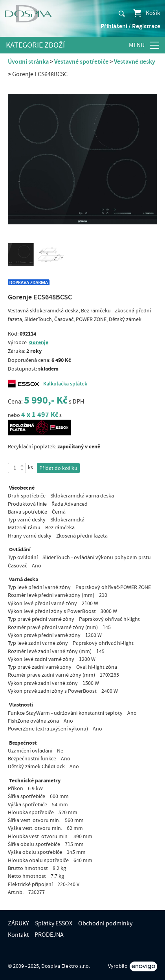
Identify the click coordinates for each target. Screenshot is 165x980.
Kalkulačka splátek (65, 384)
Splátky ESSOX (54, 923)
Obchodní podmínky (105, 923)
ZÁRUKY (18, 923)
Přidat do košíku (58, 468)
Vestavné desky (135, 62)
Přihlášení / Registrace (130, 26)
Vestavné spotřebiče (81, 62)
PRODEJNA (49, 935)
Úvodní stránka (28, 62)
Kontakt (18, 935)
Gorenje (39, 342)
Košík (146, 13)
